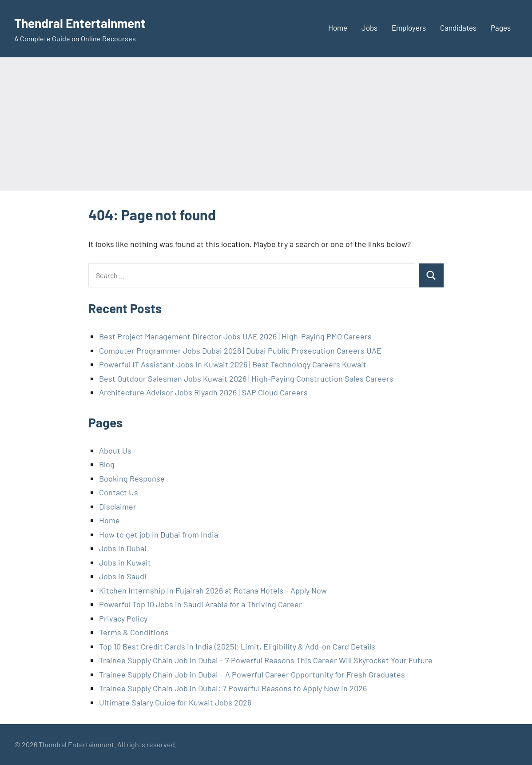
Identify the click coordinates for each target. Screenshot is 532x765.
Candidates (458, 28)
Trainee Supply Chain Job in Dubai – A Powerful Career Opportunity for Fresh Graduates (252, 674)
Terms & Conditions (134, 632)
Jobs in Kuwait (125, 562)
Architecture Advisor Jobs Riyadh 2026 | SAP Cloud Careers (203, 392)
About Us (115, 450)
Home (338, 28)
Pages (501, 28)
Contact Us (119, 492)
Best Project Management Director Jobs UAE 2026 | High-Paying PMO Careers (235, 336)
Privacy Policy (123, 618)
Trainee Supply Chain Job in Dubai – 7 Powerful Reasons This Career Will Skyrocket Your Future (266, 660)
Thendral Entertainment (90, 22)
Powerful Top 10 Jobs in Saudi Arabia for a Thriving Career (200, 604)
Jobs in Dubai (123, 548)
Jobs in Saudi (123, 576)
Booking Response (132, 478)
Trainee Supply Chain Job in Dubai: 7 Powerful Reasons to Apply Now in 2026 (233, 688)
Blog (107, 464)
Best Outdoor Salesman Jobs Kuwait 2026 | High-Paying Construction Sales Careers (246, 379)
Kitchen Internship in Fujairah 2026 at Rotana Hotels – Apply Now (213, 590)
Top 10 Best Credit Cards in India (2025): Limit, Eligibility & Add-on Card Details (237, 646)
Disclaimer (118, 506)
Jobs (369, 28)
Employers (409, 28)
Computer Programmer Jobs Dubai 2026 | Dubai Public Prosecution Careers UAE (240, 351)
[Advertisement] (266, 124)
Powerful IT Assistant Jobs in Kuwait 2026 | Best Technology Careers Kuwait (233, 364)
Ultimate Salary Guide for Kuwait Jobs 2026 (175, 702)
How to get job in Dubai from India (159, 534)
